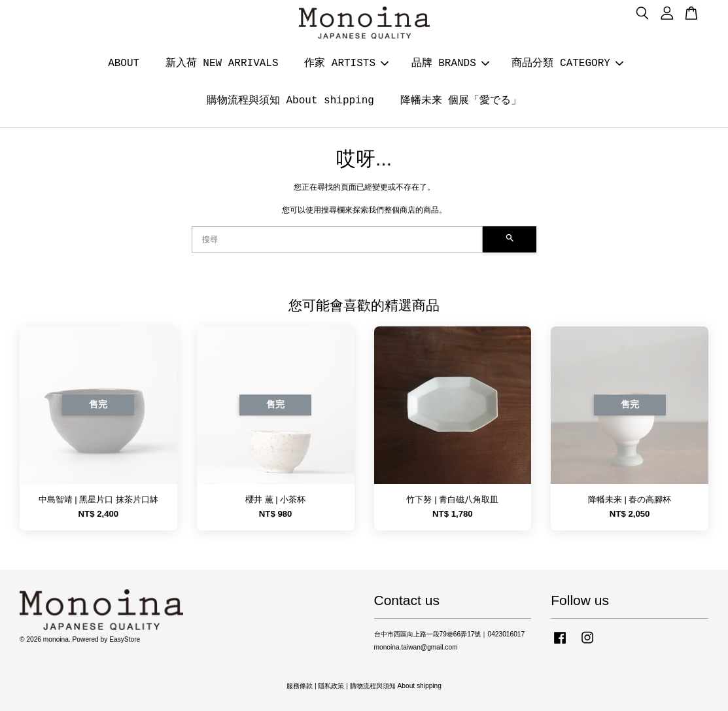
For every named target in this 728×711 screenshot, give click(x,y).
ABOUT (124, 63)
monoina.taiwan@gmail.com (416, 647)
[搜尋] (337, 239)
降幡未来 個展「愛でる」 (461, 101)
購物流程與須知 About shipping (290, 101)
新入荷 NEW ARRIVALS (222, 63)
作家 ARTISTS (346, 63)
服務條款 (300, 686)
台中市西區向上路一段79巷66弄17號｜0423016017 (450, 634)
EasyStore (125, 639)
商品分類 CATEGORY (567, 63)
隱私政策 (331, 686)
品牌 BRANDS (450, 63)
